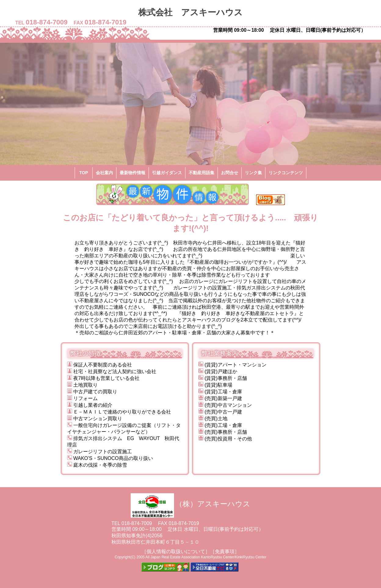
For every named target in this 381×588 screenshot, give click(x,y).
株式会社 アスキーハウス (195, 12)
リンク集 (253, 173)
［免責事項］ (225, 551)
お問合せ (230, 173)
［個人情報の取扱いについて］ (176, 551)
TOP (84, 173)
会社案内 (104, 173)
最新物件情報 (132, 173)
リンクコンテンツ (286, 173)
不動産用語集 (201, 173)
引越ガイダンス (167, 173)
